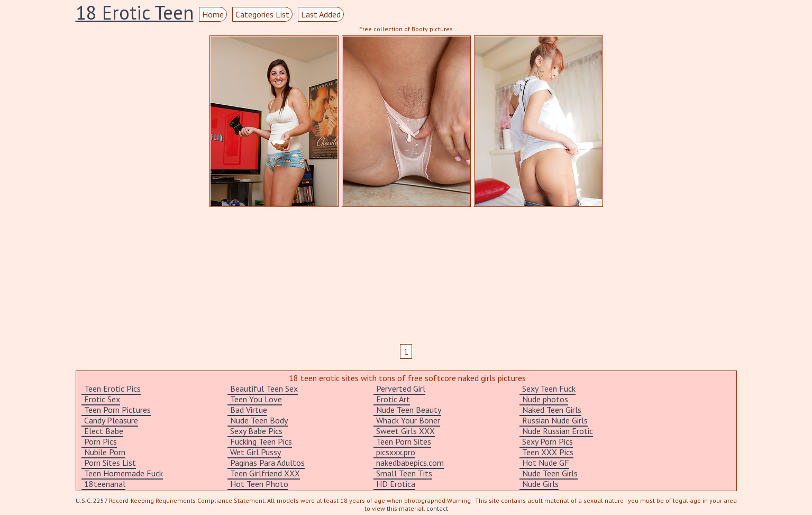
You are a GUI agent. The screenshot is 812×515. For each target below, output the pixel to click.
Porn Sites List (110, 463)
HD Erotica (396, 484)
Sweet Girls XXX (405, 431)
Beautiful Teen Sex (264, 388)
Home (213, 14)
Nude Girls (540, 484)
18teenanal (105, 484)
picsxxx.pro (396, 452)
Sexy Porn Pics (548, 441)
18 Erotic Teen (135, 12)
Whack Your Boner (408, 420)
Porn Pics (101, 441)
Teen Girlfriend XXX (265, 473)
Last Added (321, 14)
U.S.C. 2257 (92, 500)
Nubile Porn (105, 452)
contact (437, 508)
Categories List (262, 14)
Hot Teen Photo (259, 484)
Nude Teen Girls (550, 473)
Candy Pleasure (111, 420)
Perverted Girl (401, 388)
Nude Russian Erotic (558, 431)
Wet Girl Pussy (256, 452)
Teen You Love (256, 399)
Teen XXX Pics (548, 452)
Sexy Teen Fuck (549, 388)
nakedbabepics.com (410, 463)
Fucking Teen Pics (261, 441)
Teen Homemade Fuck (124, 473)
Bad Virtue (249, 410)
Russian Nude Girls (555, 420)
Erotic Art (393, 399)
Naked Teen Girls (552, 410)
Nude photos (545, 399)
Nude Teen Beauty (409, 410)
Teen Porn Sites (404, 441)
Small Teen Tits (404, 473)
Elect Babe (104, 431)
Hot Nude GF (546, 463)
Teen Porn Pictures (117, 410)
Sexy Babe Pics (256, 431)
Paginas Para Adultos (267, 463)
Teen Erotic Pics (112, 388)
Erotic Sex (102, 399)
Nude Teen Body (259, 420)
